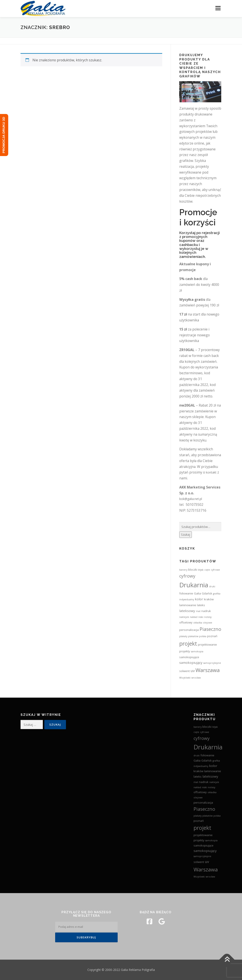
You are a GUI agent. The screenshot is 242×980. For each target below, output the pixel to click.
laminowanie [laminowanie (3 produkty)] (188, 605)
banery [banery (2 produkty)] (183, 570)
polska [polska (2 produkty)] (203, 636)
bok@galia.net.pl (191, 499)
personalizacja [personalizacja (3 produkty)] (189, 630)
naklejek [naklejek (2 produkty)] (184, 617)
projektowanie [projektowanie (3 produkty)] (207, 645)
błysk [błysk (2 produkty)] (201, 570)
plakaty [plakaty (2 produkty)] (183, 636)
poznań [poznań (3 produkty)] (212, 636)
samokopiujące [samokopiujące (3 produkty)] (189, 657)
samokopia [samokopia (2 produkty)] (197, 651)
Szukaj (186, 535)
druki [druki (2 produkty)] (212, 586)
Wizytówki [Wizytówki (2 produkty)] (185, 678)
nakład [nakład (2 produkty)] (194, 617)
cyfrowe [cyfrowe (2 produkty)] (215, 570)
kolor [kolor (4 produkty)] (199, 599)
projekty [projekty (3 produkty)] (185, 651)
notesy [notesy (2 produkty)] (208, 617)
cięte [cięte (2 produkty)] (207, 570)
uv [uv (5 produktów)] (193, 671)
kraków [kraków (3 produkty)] (209, 599)
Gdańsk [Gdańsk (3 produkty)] (207, 593)
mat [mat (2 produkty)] (198, 611)
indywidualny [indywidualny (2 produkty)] (187, 599)
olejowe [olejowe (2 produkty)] (208, 623)
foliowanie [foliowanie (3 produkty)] (186, 593)
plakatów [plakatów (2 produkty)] (193, 636)
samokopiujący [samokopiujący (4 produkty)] (191, 663)
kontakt (211, 472)
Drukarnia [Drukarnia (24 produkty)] (194, 585)
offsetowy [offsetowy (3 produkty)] (186, 622)
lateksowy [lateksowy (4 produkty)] (187, 611)
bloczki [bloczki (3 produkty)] (193, 570)
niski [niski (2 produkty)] (201, 617)
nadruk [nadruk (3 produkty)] (206, 611)
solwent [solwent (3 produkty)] (184, 671)
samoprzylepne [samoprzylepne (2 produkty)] (212, 663)
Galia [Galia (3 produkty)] (197, 593)
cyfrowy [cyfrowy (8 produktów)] (187, 576)
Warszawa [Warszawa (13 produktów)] (208, 670)
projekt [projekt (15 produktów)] (188, 643)
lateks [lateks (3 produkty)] (201, 605)
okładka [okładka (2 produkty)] (198, 623)
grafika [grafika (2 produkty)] (217, 594)
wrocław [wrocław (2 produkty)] (196, 678)
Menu (218, 8)
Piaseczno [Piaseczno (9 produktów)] (210, 629)
